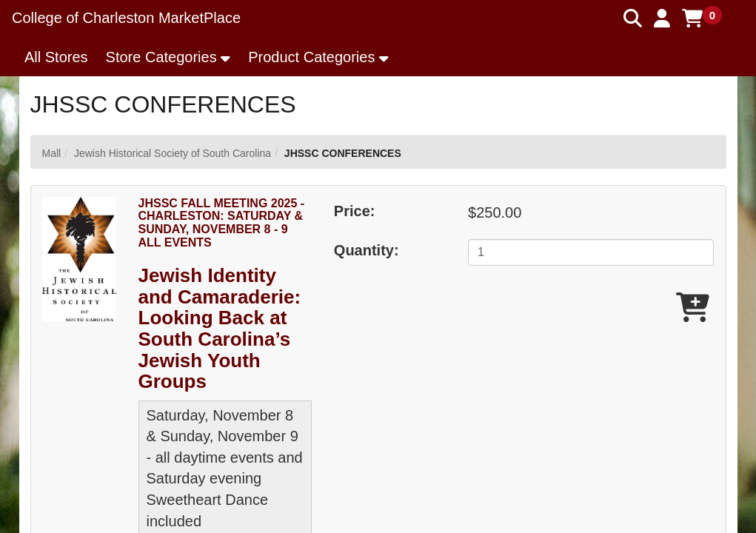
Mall (52, 153)
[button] (662, 19)
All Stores (56, 57)
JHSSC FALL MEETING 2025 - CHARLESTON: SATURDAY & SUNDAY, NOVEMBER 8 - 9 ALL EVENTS (222, 223)
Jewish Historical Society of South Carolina (173, 153)
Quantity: (367, 250)
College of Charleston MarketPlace (126, 18)
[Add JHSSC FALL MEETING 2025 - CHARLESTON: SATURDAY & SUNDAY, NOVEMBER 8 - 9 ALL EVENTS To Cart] (693, 308)
